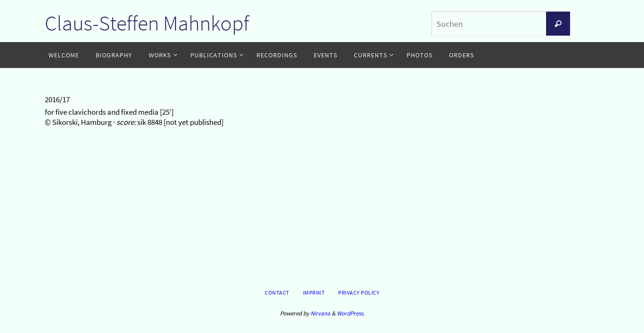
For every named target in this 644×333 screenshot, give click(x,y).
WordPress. (351, 313)
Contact (277, 293)
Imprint (314, 293)
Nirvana (320, 313)
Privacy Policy (359, 293)
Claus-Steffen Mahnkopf (147, 23)
